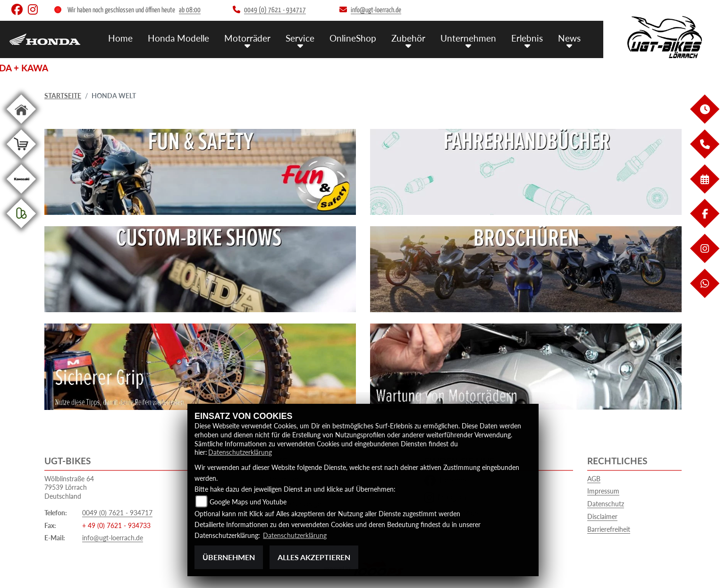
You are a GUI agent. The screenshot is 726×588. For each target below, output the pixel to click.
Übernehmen (229, 557)
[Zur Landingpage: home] (21, 125)
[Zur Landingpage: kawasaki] (21, 195)
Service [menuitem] (300, 38)
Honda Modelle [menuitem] (178, 38)
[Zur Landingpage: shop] (21, 160)
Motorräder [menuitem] (247, 38)
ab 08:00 (190, 10)
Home (120, 38)
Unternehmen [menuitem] (468, 38)
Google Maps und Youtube (248, 502)
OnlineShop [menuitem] (353, 38)
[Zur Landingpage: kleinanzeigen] (21, 230)
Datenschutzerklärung (240, 452)
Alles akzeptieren (314, 557)
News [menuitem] (569, 38)
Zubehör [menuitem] (408, 38)
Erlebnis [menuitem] (527, 38)
